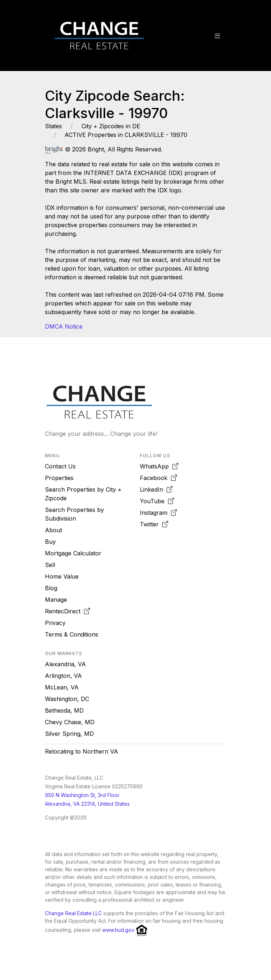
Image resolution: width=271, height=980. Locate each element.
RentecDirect (67, 611)
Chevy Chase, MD (70, 722)
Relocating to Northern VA (82, 751)
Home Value (62, 576)
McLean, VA (62, 687)
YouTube (157, 501)
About (53, 530)
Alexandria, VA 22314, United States (87, 804)
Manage (56, 600)
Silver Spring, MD (69, 734)
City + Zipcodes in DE (111, 126)
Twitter (154, 524)
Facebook (158, 478)
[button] (217, 36)
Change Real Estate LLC (73, 913)
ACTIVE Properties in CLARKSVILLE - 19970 (126, 135)
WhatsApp (159, 466)
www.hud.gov (118, 930)
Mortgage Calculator (73, 553)
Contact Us (60, 466)
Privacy (55, 623)
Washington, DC (67, 699)
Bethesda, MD (64, 710)
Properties (59, 478)
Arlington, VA (63, 676)
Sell (50, 565)
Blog (51, 588)
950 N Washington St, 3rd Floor (82, 795)
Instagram (158, 513)
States (53, 126)
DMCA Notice (64, 326)
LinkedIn (156, 489)
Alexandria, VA (65, 664)
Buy (50, 542)
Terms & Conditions (72, 634)
